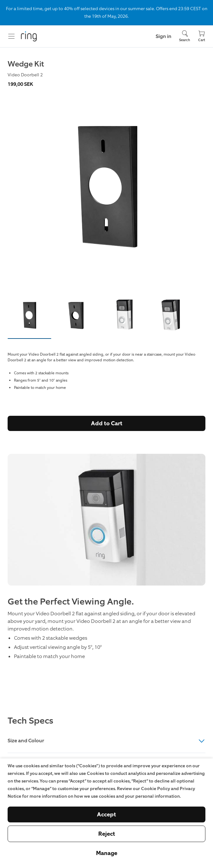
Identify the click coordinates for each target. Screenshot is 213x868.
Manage (107, 853)
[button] (29, 317)
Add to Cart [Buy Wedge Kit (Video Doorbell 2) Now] (107, 423)
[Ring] (29, 36)
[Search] (185, 36)
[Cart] (202, 36)
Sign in (164, 36)
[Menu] (11, 36)
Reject (107, 834)
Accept (106, 814)
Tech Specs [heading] (30, 721)
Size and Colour (106, 741)
